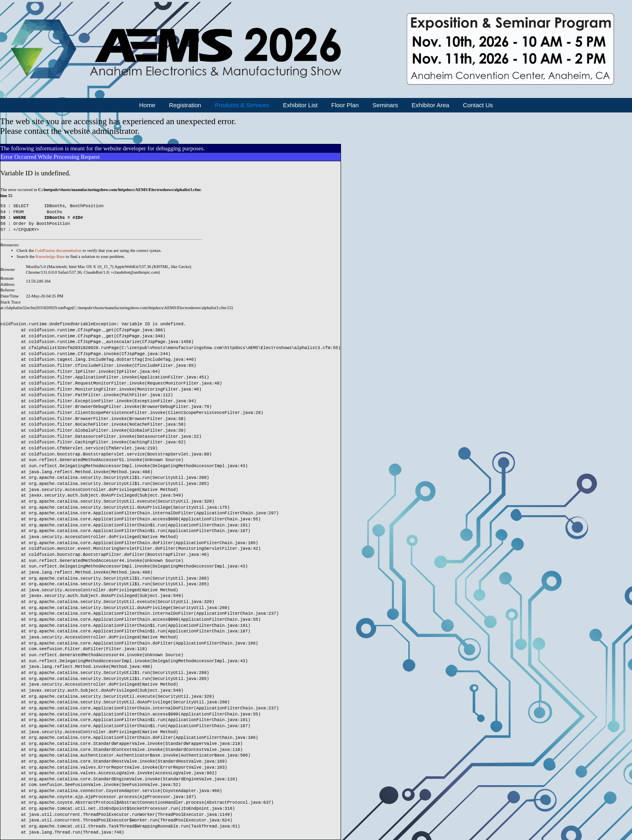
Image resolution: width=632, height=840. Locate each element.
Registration (185, 105)
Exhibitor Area (430, 105)
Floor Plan (345, 105)
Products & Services (242, 105)
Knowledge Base (50, 257)
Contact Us (478, 105)
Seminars (385, 105)
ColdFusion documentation (58, 251)
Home (147, 105)
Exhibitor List (300, 105)
